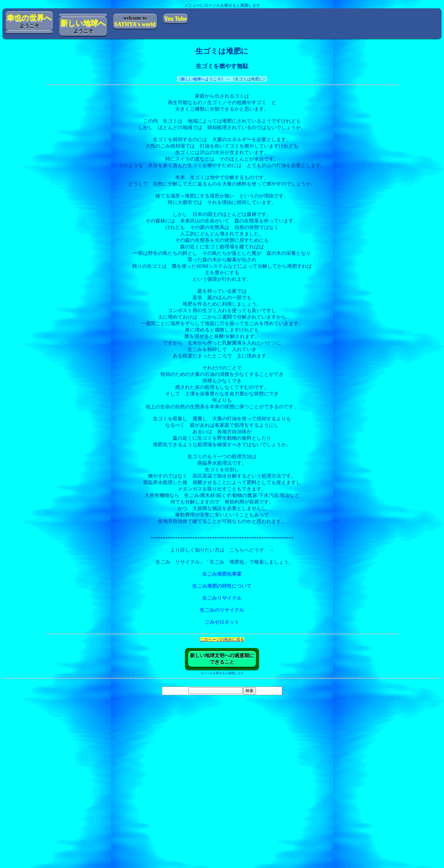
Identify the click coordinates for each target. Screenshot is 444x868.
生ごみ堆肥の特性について (222, 586)
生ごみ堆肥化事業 (222, 574)
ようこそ (29, 21)
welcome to (135, 21)
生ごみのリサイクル (222, 610)
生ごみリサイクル (222, 598)
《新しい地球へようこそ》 (201, 79)
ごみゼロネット (222, 622)
